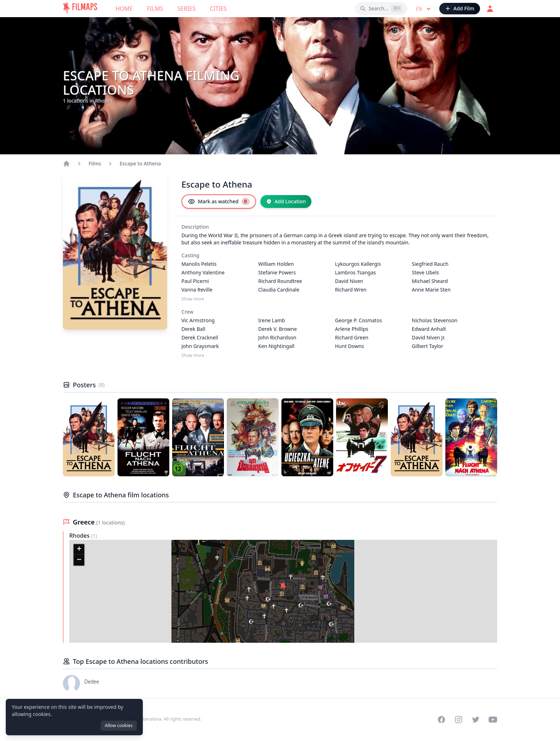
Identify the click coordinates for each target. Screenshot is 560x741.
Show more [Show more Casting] (193, 299)
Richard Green (352, 337)
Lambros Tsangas (356, 272)
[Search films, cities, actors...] (381, 9)
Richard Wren (351, 290)
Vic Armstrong (198, 320)
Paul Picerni (195, 281)
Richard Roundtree (280, 281)
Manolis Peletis (199, 264)
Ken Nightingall (276, 346)
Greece (85, 522)
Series (187, 9)
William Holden (276, 264)
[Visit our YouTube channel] (493, 720)
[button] (283, 587)
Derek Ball (193, 329)
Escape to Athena (140, 163)
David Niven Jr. (429, 337)
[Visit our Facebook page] (441, 720)
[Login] (490, 9)
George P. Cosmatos (359, 320)
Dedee (92, 682)
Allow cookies (119, 725)
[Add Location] (286, 202)
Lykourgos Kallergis (358, 264)
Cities (218, 9)
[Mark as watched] (219, 202)
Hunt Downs (349, 346)
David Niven (349, 281)
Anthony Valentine (203, 272)
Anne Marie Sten (431, 290)
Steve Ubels (425, 272)
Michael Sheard (430, 281)
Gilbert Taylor (427, 346)
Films (155, 9)
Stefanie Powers (277, 272)
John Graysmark (200, 346)
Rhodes (80, 536)
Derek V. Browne (277, 329)
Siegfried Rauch (430, 264)
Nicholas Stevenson (435, 320)
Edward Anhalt (429, 329)
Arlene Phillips (352, 329)
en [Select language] (424, 9)
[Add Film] (460, 9)
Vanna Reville (197, 290)
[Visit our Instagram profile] (459, 720)
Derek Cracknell (200, 337)
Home (124, 9)
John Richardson (277, 337)
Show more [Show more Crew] (193, 355)
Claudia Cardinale (279, 290)
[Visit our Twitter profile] (476, 720)
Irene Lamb (272, 320)
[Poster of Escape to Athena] (89, 437)
